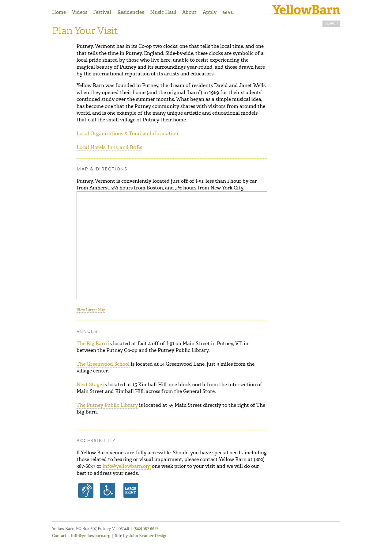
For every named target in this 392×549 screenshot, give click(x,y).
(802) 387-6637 (146, 529)
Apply (210, 12)
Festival (102, 12)
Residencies (131, 12)
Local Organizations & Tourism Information (127, 133)
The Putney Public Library (107, 405)
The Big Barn (92, 343)
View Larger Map (91, 310)
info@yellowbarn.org (127, 466)
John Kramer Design (148, 536)
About (189, 12)
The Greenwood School (103, 364)
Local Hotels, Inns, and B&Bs (109, 147)
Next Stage (89, 385)
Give (228, 13)
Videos (80, 12)
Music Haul (163, 12)
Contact (59, 536)
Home (59, 12)
